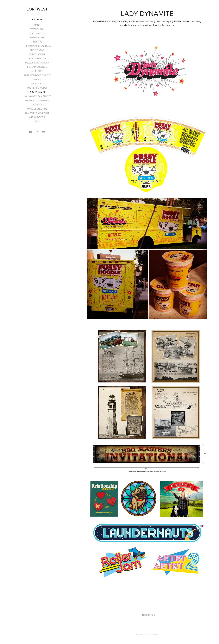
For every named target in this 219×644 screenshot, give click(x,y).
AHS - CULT (37, 71)
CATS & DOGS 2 (37, 117)
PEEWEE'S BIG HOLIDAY (37, 63)
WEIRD (37, 79)
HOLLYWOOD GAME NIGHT (37, 96)
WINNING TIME (37, 37)
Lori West (37, 9)
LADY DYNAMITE (37, 92)
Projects (37, 19)
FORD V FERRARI (37, 58)
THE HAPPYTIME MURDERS (37, 46)
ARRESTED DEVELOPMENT (37, 75)
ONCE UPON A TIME (37, 109)
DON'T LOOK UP (37, 54)
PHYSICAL (37, 42)
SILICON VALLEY (37, 33)
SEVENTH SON (37, 29)
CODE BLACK (37, 84)
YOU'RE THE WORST (37, 88)
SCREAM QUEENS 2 (37, 67)
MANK (37, 25)
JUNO (37, 121)
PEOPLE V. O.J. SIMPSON (37, 100)
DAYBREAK (37, 105)
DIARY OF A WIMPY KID (37, 113)
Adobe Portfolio (152, 634)
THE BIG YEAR (37, 50)
